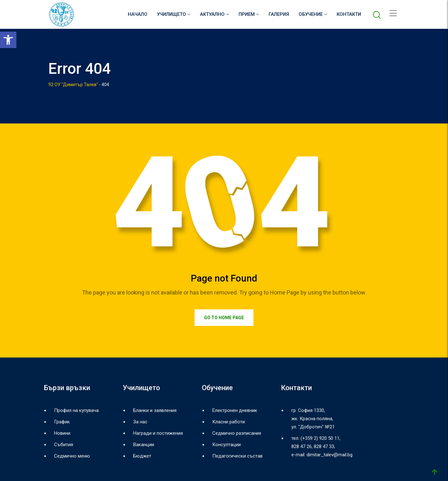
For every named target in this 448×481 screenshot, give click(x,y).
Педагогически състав (237, 456)
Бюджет (142, 456)
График (62, 422)
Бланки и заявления (155, 410)
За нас (140, 422)
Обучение (311, 14)
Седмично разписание (237, 433)
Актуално (212, 14)
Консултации (227, 445)
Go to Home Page (224, 318)
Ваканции (144, 445)
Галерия (279, 14)
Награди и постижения (158, 433)
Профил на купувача (76, 410)
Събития (64, 445)
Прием (247, 14)
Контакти (349, 14)
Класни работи (229, 422)
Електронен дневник (235, 410)
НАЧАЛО (138, 14)
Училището (171, 14)
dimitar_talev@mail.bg (330, 455)
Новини (62, 433)
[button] (8, 40)
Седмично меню (72, 456)
